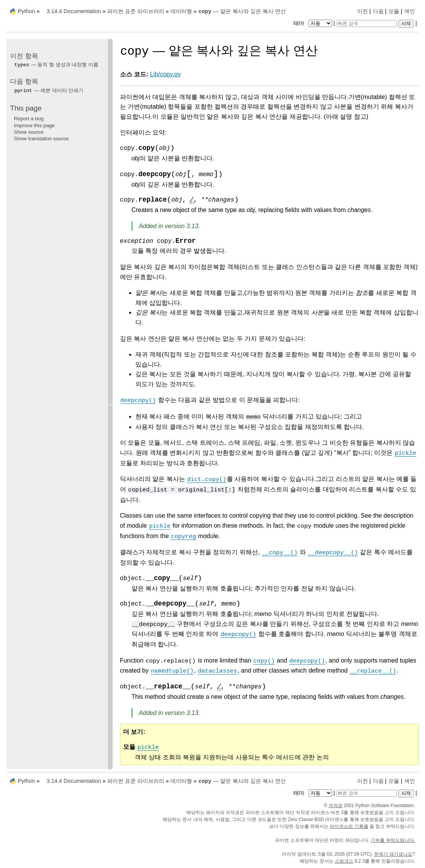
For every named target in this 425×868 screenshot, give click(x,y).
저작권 (336, 806)
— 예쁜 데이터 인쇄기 (49, 90)
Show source (29, 132)
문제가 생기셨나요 (393, 854)
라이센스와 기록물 (349, 826)
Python (26, 11)
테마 (314, 23)
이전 (363, 11)
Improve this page (34, 125)
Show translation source (41, 139)
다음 (378, 11)
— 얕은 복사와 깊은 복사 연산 (242, 11)
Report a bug (29, 119)
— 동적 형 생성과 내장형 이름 (56, 65)
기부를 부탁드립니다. (393, 840)
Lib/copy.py (165, 74)
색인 (410, 11)
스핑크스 (344, 861)
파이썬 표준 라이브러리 (136, 11)
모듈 (394, 11)
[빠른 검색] (367, 24)
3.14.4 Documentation (74, 11)
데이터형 (181, 11)
